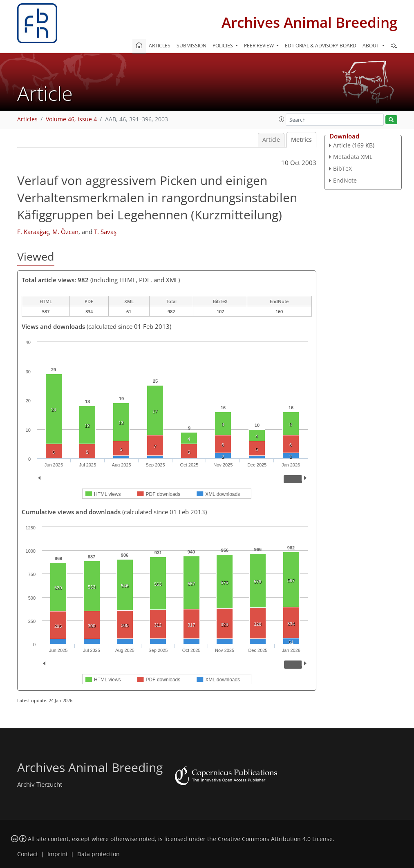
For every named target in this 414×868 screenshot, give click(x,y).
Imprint (58, 854)
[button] (282, 119)
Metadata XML (353, 157)
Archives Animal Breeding (309, 22)
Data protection (98, 854)
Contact (28, 854)
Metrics (301, 140)
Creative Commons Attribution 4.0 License (275, 839)
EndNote (345, 180)
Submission (191, 46)
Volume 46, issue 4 (71, 119)
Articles (160, 46)
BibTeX (342, 168)
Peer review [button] (260, 46)
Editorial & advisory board (321, 46)
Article (271, 140)
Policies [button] (223, 46)
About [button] (371, 46)
